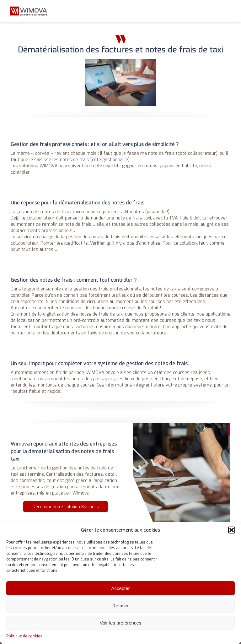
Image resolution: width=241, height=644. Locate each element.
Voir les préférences (121, 623)
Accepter (120, 588)
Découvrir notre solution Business (66, 507)
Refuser (121, 606)
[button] (232, 530)
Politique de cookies (24, 636)
